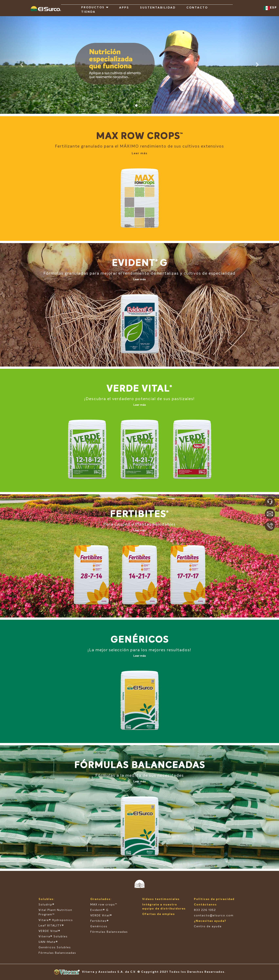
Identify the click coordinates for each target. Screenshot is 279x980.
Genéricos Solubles (55, 947)
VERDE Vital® (49, 931)
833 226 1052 (205, 910)
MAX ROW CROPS (138, 136)
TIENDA (88, 12)
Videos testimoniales (161, 899)
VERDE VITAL (138, 389)
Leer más (140, 153)
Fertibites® (100, 921)
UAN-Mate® (48, 942)
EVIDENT (133, 263)
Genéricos (99, 926)
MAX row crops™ (104, 905)
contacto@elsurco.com (214, 916)
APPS (124, 8)
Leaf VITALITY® (51, 926)
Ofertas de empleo (159, 914)
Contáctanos (205, 905)
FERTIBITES (138, 515)
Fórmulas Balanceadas (57, 953)
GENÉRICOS (140, 640)
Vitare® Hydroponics (56, 920)
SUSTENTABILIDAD (158, 8)
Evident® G (99, 910)
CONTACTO (197, 8)
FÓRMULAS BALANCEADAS (140, 766)
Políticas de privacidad (214, 899)
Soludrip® (47, 905)
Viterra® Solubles (53, 937)
